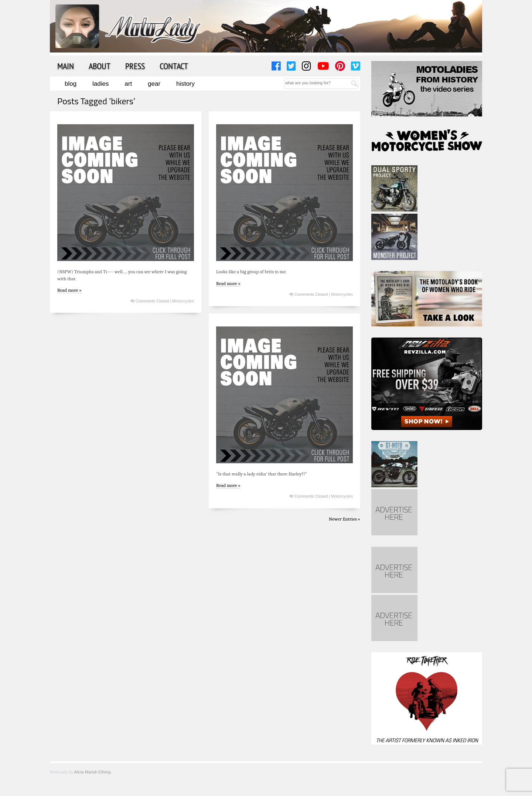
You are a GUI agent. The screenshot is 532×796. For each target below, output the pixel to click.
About (100, 66)
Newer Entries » (345, 519)
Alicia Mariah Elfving (92, 772)
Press (135, 66)
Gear (154, 84)
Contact (174, 66)
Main (66, 66)
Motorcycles (183, 301)
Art (128, 84)
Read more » (69, 290)
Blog (71, 84)
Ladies (100, 84)
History (185, 84)
